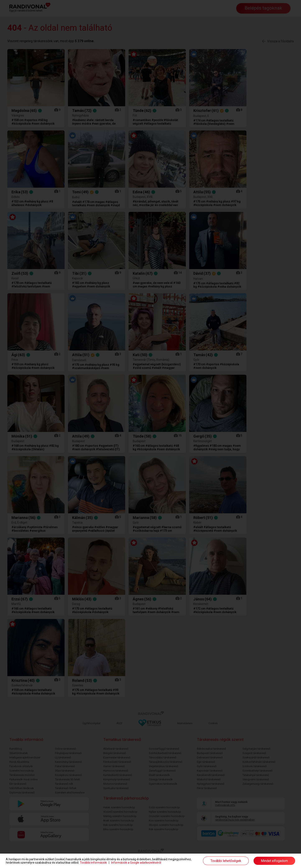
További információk (93, 863)
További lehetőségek (226, 861)
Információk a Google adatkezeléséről (136, 863)
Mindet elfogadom (274, 861)
